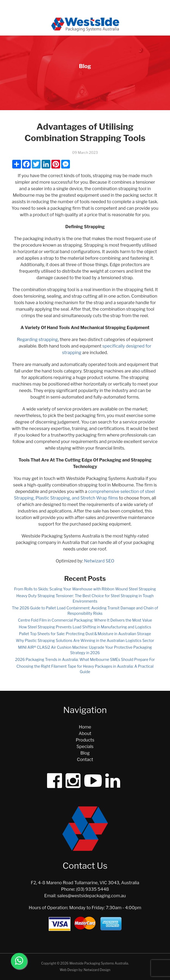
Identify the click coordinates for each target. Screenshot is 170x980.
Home (85, 727)
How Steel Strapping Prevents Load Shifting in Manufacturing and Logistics (85, 627)
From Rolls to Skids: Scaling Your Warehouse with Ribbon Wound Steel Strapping (85, 589)
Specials (85, 747)
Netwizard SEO (99, 561)
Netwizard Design (97, 970)
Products (85, 740)
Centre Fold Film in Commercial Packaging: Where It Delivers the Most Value (85, 620)
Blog (85, 753)
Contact (85, 760)
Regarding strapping (37, 340)
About (85, 734)
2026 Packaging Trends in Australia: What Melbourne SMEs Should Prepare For (85, 659)
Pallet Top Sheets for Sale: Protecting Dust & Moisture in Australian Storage (85, 634)
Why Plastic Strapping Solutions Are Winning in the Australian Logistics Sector (85, 640)
